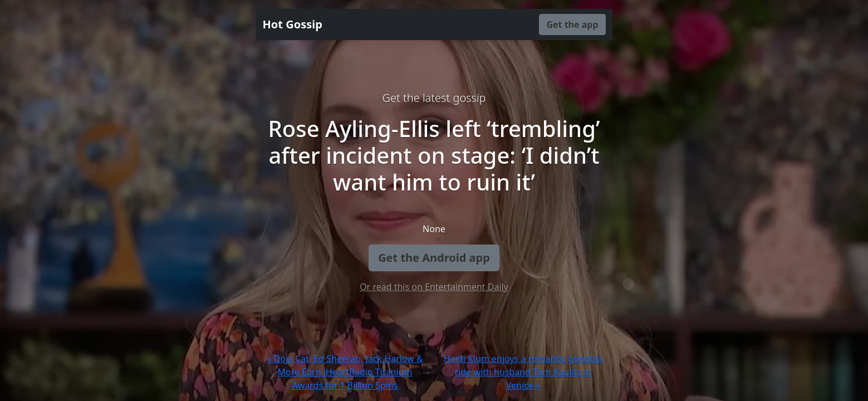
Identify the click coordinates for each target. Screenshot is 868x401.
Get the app (572, 25)
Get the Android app (434, 258)
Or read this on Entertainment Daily (434, 287)
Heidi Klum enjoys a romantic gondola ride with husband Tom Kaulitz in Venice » (523, 372)
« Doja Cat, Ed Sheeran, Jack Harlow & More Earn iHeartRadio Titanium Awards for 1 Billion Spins (345, 372)
